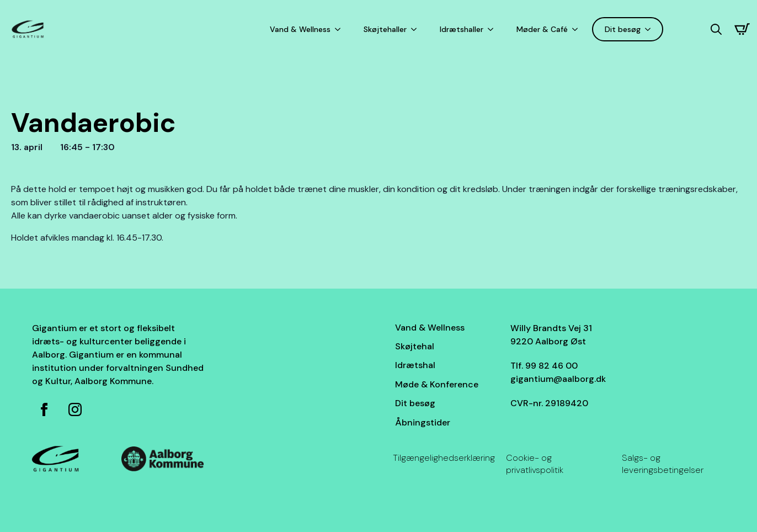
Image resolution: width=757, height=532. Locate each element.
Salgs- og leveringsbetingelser (663, 464)
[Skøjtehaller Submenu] (416, 29)
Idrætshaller (462, 29)
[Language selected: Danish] (687, 30)
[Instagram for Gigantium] (75, 409)
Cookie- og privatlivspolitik (535, 464)
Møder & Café (542, 29)
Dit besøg (623, 29)
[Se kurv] (742, 29)
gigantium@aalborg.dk (558, 379)
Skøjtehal (415, 346)
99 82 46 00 (551, 366)
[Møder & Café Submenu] (577, 29)
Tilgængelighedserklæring (444, 458)
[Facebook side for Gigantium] (44, 409)
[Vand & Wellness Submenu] (340, 29)
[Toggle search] (716, 29)
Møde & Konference (437, 384)
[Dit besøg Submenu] (650, 29)
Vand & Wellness (300, 29)
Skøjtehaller (385, 29)
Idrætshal (415, 365)
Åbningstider (423, 422)
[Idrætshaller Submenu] (493, 29)
